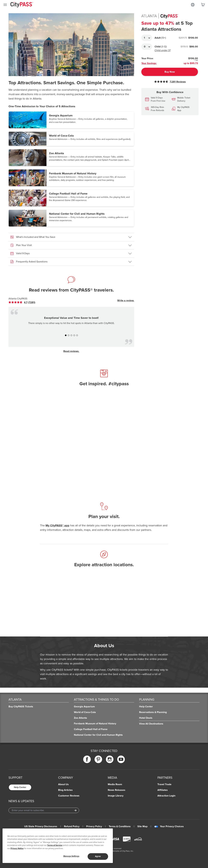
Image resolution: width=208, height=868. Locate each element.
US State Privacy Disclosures (41, 826)
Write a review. (126, 301)
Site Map (142, 826)
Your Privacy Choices (169, 826)
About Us (63, 784)
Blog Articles (65, 790)
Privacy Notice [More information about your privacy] (17, 848)
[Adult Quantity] (147, 38)
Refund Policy (72, 826)
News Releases (117, 790)
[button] (71, 120)
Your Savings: (149, 63)
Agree (98, 856)
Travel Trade (164, 784)
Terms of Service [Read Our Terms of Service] (55, 845)
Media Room (115, 784)
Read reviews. (71, 351)
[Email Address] (44, 810)
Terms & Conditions (120, 826)
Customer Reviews (69, 796)
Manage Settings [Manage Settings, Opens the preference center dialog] (71, 856)
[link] (22, 302)
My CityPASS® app (57, 525)
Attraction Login (166, 796)
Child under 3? (163, 50)
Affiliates (163, 790)
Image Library (116, 796)
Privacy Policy (94, 826)
